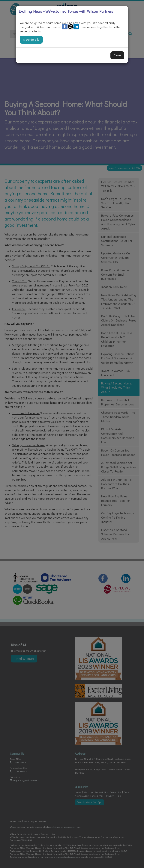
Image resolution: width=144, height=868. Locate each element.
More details (31, 39)
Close (117, 55)
